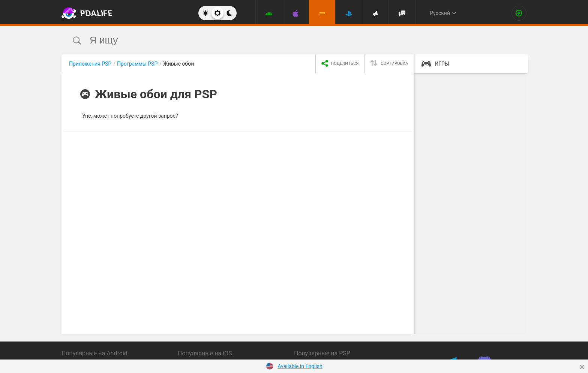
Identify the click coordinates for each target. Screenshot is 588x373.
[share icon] (340, 64)
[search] (280, 40)
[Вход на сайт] (519, 13)
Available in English (300, 366)
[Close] (582, 367)
